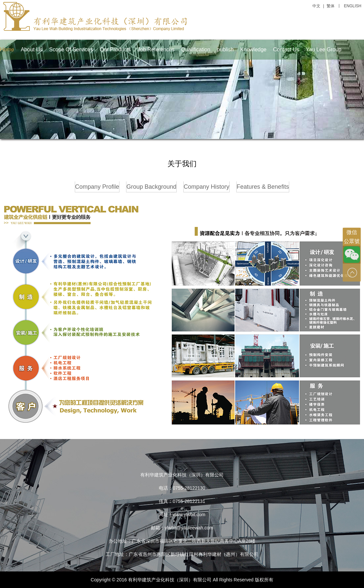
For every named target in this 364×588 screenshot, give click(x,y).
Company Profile (97, 187)
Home (7, 49)
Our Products (115, 49)
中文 (316, 6)
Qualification (196, 49)
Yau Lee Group (323, 49)
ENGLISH (353, 6)
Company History (206, 187)
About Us (32, 49)
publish (225, 49)
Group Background (151, 187)
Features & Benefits (263, 187)
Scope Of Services (71, 49)
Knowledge (253, 49)
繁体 (331, 6)
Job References (156, 49)
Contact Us (286, 49)
